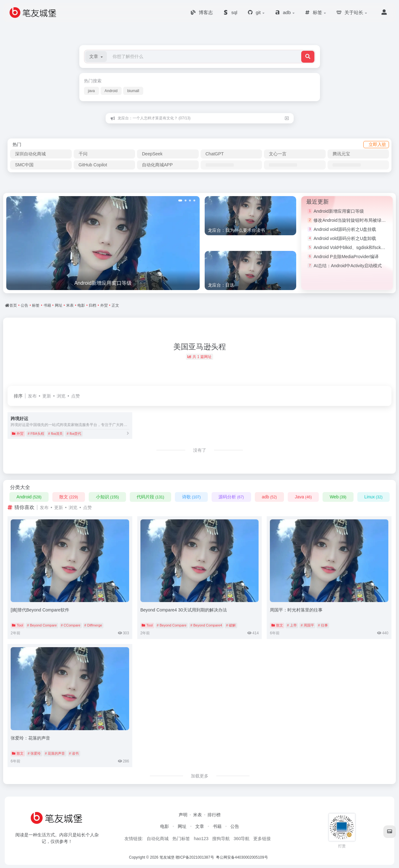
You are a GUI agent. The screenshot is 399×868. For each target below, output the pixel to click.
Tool (17, 625)
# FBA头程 (36, 434)
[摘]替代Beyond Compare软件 (40, 610)
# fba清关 (55, 434)
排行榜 (214, 815)
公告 (235, 826)
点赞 (76, 396)
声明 (183, 815)
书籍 (217, 826)
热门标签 (181, 839)
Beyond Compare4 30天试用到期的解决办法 (184, 610)
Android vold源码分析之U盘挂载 (345, 229)
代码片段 (150, 497)
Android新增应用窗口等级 (339, 211)
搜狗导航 (221, 839)
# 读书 (74, 753)
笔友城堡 (167, 857)
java (92, 91)
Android (111, 91)
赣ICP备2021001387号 (195, 857)
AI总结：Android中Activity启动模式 (348, 266)
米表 (197, 815)
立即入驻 (377, 144)
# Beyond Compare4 (206, 625)
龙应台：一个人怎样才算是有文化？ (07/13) (154, 118)
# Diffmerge (93, 625)
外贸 (18, 434)
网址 (182, 826)
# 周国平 (307, 625)
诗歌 (191, 497)
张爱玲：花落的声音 (30, 738)
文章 (200, 826)
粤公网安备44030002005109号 (242, 857)
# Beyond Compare (42, 625)
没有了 (200, 450)
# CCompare (71, 625)
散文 (68, 497)
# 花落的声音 (55, 753)
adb (269, 497)
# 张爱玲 (34, 753)
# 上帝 (292, 625)
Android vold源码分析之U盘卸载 (345, 238)
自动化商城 (158, 839)
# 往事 (323, 625)
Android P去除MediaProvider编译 (346, 257)
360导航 (241, 839)
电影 (165, 826)
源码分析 (231, 497)
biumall (133, 91)
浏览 (61, 396)
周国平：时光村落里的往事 (296, 610)
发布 (32, 396)
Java (303, 497)
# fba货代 (74, 434)
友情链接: (134, 839)
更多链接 (262, 839)
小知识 (107, 497)
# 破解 (231, 625)
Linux (373, 497)
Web (338, 497)
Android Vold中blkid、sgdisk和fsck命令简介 (356, 247)
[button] (96, 57)
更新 (47, 396)
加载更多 (200, 776)
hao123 (201, 839)
